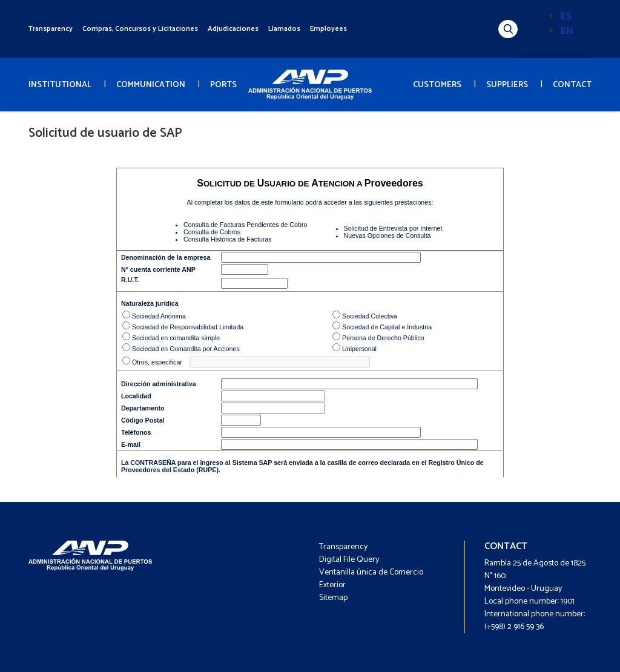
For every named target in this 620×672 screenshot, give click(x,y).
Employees (328, 29)
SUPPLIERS (507, 85)
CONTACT (572, 85)
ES (566, 17)
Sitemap (333, 598)
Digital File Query (349, 560)
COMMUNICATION (151, 85)
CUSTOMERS (437, 85)
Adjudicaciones (233, 29)
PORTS (223, 85)
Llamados (284, 29)
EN (567, 31)
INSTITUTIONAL (60, 85)
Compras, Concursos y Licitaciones (140, 29)
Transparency (51, 29)
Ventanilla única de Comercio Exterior (371, 579)
